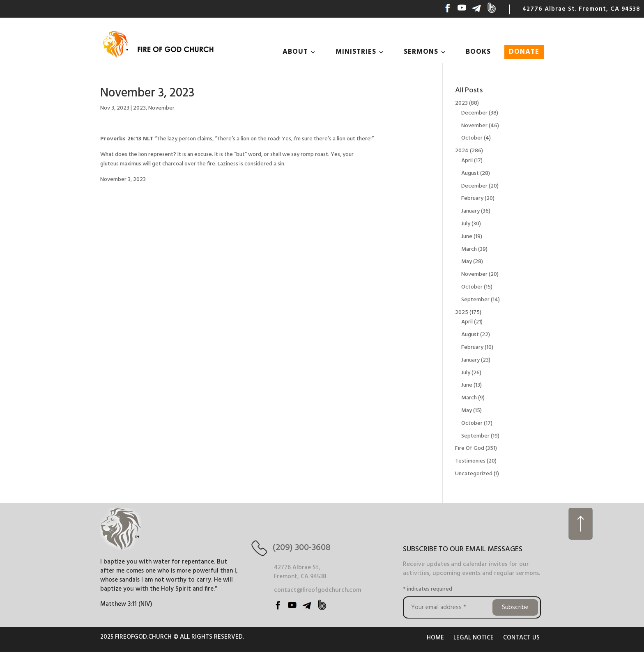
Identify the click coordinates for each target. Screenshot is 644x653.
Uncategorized (474, 474)
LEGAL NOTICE (474, 638)
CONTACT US (521, 638)
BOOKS (478, 52)
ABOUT (295, 52)
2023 (139, 108)
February (472, 198)
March (469, 249)
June (467, 237)
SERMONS (421, 52)
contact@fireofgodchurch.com (317, 590)
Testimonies (470, 461)
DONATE (524, 52)
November (161, 108)
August (470, 173)
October (472, 138)
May (467, 262)
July (466, 224)
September (475, 300)
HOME (435, 638)
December (474, 113)
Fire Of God (470, 448)
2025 (462, 313)
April (467, 161)
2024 (462, 151)
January (470, 211)
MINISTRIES (356, 52)
